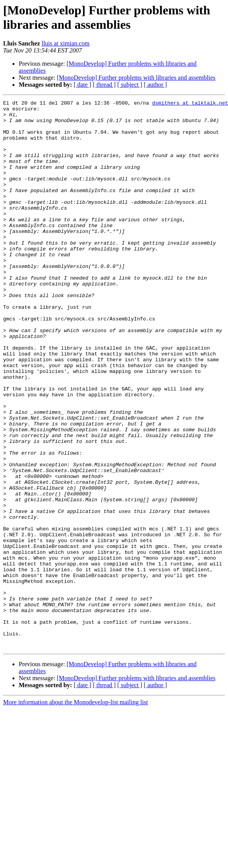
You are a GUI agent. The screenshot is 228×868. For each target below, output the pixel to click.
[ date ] (82, 85)
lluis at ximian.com (66, 43)
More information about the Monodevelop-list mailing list (76, 812)
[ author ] (156, 85)
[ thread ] (104, 85)
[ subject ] (130, 85)
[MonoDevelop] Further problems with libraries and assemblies (136, 78)
